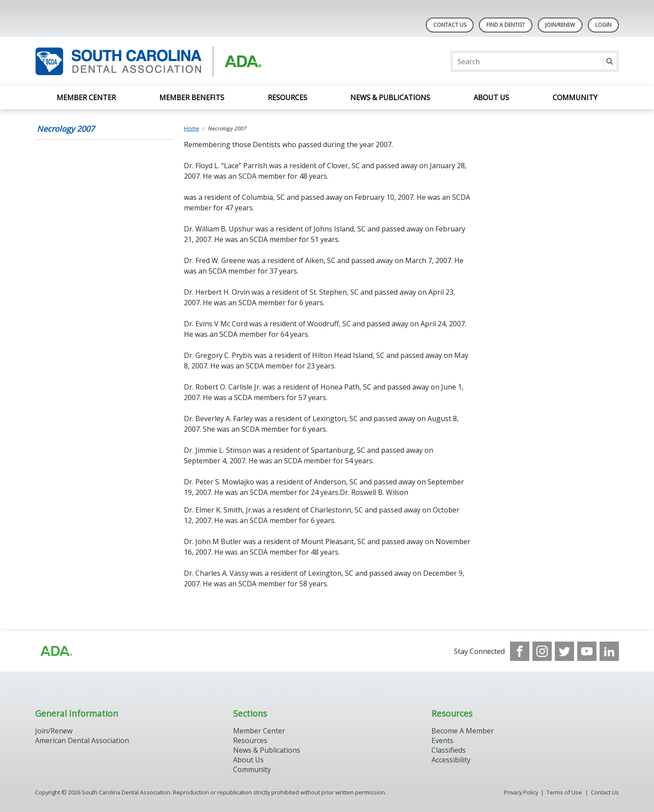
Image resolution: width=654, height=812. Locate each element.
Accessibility (451, 760)
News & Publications (390, 97)
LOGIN (603, 25)
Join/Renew (560, 25)
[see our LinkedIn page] (609, 651)
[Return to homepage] (149, 61)
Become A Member (463, 731)
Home (192, 128)
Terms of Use (564, 792)
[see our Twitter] (564, 651)
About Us (491, 97)
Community (575, 97)
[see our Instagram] (542, 651)
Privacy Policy (521, 792)
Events (442, 740)
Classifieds (449, 750)
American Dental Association (82, 740)
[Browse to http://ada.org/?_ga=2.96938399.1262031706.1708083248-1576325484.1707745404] (56, 651)
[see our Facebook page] (520, 651)
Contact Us (450, 25)
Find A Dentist (506, 25)
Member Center (86, 97)
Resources (287, 97)
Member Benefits (192, 97)
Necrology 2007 (66, 129)
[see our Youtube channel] (587, 651)
